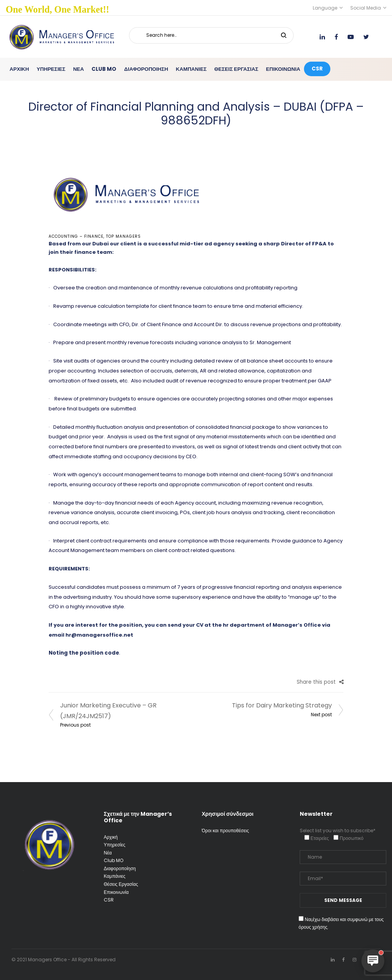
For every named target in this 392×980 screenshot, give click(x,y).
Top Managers (123, 236)
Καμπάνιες (115, 876)
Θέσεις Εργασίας (121, 884)
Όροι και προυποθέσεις (225, 831)
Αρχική (111, 837)
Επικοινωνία (116, 892)
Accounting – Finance (76, 236)
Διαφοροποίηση (120, 868)
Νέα (108, 853)
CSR (109, 900)
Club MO (114, 860)
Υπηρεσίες (114, 845)
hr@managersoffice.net (99, 635)
